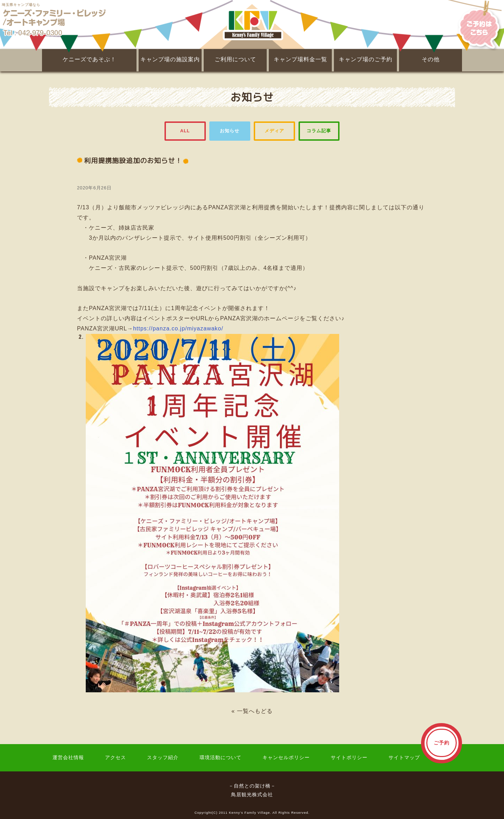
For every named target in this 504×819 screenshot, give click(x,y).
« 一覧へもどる (252, 711)
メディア (274, 131)
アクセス (115, 758)
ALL (185, 131)
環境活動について (220, 758)
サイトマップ (404, 758)
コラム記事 (319, 131)
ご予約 (442, 743)
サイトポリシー (349, 758)
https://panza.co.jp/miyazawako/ (178, 328)
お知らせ (230, 131)
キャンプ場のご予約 (366, 59)
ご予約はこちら (475, 24)
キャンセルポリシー (286, 758)
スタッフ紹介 (163, 758)
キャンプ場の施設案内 (170, 59)
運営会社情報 (68, 758)
